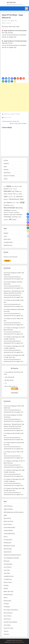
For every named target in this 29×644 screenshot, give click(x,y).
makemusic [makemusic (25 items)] (19, 197)
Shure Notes (7, 625)
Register (6, 233)
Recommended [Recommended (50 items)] (9, 208)
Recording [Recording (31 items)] (19, 208)
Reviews (6, 170)
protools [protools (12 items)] (12, 205)
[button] (3, 78)
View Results (15, 393)
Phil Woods (7, 607)
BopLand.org (7, 518)
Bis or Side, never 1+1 (11, 386)
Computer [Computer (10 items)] (15, 189)
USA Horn (6, 634)
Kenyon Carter (8, 582)
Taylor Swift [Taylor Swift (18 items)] (13, 215)
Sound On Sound (8, 628)
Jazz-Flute (7, 570)
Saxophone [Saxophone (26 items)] (7, 210)
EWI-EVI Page (8, 549)
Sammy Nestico (8, 613)
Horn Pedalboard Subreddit (11, 558)
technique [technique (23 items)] (19, 215)
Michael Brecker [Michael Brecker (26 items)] (14, 199)
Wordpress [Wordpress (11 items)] (6, 220)
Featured (6, 163)
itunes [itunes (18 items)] (20, 194)
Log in (5, 236)
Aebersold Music (8, 509)
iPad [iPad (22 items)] (14, 194)
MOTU (6, 598)
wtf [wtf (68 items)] (10, 219)
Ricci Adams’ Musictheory (11, 610)
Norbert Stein (7, 601)
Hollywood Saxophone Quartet (12, 555)
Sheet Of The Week (15, 114)
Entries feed (7, 239)
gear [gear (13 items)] (21, 191)
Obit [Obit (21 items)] (5, 203)
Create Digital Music (9, 534)
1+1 (6, 383)
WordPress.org (8, 245)
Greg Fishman (8, 552)
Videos (6, 179)
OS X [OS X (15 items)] (14, 203)
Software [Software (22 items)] (6, 215)
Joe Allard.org (8, 579)
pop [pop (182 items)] (22, 202)
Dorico (6, 537)
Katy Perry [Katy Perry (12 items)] (11, 197)
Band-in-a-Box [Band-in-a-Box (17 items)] (18, 186)
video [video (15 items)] (20, 217)
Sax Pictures (7, 619)
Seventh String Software (11, 622)
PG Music (6, 604)
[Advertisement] (14, 97)
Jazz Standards (8, 564)
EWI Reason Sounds (9, 546)
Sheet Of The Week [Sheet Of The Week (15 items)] (8, 212)
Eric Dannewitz (8, 540)
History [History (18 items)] (6, 194)
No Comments (7, 23)
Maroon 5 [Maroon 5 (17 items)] (6, 199)
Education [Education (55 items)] (8, 191)
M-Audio (6, 585)
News (5, 167)
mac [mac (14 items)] (14, 197)
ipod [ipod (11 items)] (17, 194)
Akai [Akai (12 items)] (5, 186)
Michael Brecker (8, 595)
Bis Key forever (9, 380)
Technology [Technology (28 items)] (7, 217)
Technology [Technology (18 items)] (15, 217)
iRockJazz (7, 561)
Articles (6, 160)
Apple (5, 515)
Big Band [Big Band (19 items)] (6, 189)
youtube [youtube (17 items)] (14, 220)
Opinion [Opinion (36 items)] (9, 203)
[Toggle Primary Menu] (27, 9)
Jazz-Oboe (7, 573)
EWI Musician (8, 543)
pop (10, 117)
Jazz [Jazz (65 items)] (6, 196)
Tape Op (6, 631)
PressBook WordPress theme (17, 642)
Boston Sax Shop (8, 521)
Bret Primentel (8, 524)
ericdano (15, 21)
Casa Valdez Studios (9, 527)
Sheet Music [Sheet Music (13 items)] (14, 210)
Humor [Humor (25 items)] (10, 194)
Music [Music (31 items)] (22, 199)
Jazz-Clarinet (8, 567)
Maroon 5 (6, 117)
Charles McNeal (8, 530)
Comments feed (8, 242)
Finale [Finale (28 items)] (17, 191)
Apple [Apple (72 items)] (9, 186)
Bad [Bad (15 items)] (13, 186)
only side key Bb (10, 377)
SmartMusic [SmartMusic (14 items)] (17, 212)
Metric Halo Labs (8, 591)
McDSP (6, 588)
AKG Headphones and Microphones (14, 512)
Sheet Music (7, 114)
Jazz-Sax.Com (11, 2)
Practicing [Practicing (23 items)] (7, 205)
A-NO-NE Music (8, 506)
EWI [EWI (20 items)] (13, 191)
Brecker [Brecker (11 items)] (11, 189)
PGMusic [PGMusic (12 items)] (18, 203)
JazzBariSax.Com (9, 576)
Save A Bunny (8, 616)
